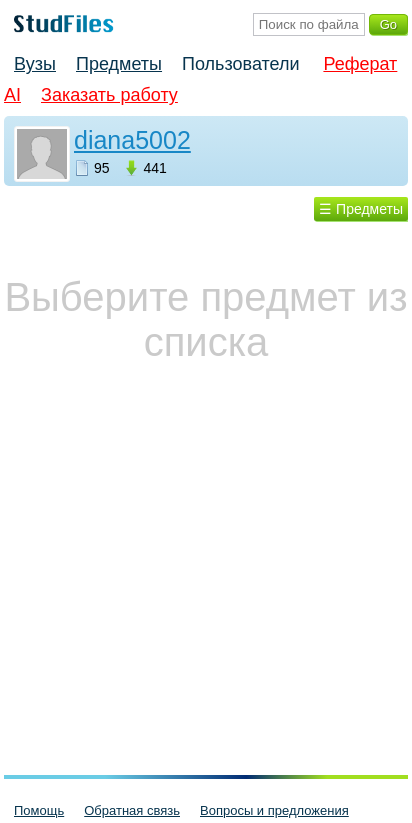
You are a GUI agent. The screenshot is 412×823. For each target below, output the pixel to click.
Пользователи (240, 64)
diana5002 (132, 140)
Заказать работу (109, 95)
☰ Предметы (361, 209)
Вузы (35, 64)
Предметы (119, 64)
